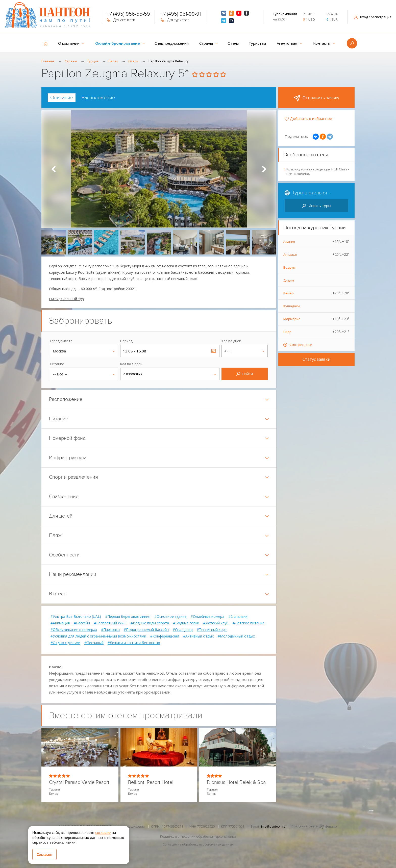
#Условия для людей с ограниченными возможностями (98, 636)
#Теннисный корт (212, 630)
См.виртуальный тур (66, 299)
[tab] (62, 98)
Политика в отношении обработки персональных (198, 837)
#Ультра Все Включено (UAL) (76, 617)
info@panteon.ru (273, 826)
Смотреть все (301, 345)
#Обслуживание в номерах (74, 630)
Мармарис (316, 319)
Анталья (316, 254)
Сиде (316, 332)
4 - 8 (228, 351)
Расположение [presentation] (98, 98)
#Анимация (60, 623)
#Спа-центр (183, 630)
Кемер (316, 293)
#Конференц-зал (165, 636)
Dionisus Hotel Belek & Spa (236, 783)
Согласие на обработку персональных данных (198, 844)
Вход (373, 17)
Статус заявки (316, 359)
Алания (316, 242)
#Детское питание (249, 623)
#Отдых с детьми (65, 643)
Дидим (289, 280)
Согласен (44, 854)
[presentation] (47, 242)
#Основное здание (170, 617)
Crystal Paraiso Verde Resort (79, 783)
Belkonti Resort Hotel (151, 783)
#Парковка (110, 630)
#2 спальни (238, 617)
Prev (54, 169)
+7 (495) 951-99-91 (181, 15)
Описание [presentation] (62, 98)
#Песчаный (94, 643)
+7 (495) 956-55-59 (128, 15)
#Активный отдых (198, 636)
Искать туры (317, 206)
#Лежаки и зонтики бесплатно (134, 643)
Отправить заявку (316, 98)
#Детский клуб (216, 623)
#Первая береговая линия (128, 617)
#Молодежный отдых (236, 636)
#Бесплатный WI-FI (110, 623)
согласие (103, 832)
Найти (245, 374)
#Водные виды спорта (150, 623)
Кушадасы (292, 306)
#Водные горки (186, 623)
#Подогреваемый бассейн (146, 630)
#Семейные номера (207, 617)
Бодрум (289, 267)
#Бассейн (82, 623)
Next (264, 169)
